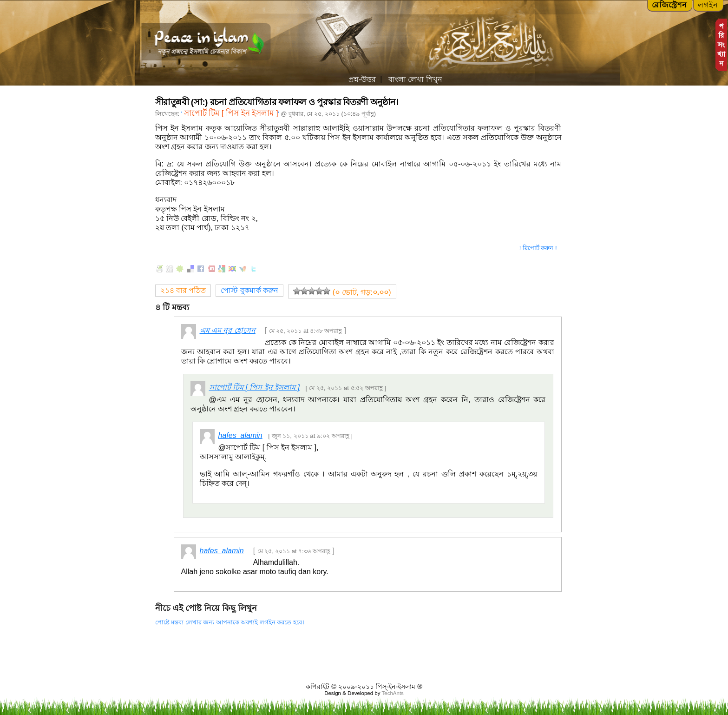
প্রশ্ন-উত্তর (362, 79)
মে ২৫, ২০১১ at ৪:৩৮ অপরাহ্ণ (306, 331)
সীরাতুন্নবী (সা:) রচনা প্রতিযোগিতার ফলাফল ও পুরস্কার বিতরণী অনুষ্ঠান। (277, 102)
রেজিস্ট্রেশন (669, 5)
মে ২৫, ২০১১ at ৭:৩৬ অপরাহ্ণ (294, 551)
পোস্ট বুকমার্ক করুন (249, 290)
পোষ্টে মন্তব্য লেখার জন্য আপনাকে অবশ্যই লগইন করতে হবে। (230, 622)
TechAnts (392, 693)
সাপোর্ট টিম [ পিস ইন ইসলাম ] (231, 113)
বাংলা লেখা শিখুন (414, 79)
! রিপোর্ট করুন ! (538, 248)
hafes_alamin (240, 435)
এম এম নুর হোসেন (228, 330)
